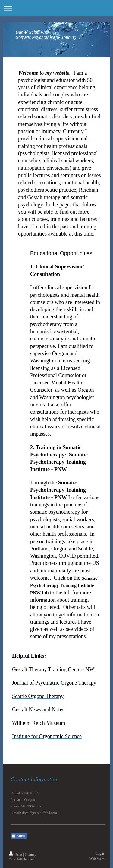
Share (19, 836)
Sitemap (30, 855)
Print (16, 855)
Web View (97, 859)
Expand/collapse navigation (56, 8)
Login (100, 854)
